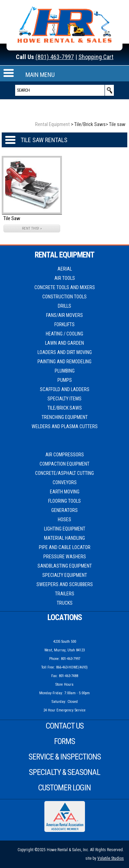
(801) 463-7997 (55, 57)
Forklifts (64, 324)
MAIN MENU (40, 75)
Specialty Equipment (65, 575)
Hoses (64, 519)
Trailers (65, 594)
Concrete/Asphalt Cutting (64, 473)
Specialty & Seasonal (64, 772)
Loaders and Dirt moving (65, 352)
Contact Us (65, 726)
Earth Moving (65, 492)
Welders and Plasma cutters (65, 426)
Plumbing (65, 371)
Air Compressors (65, 455)
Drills (64, 306)
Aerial (65, 269)
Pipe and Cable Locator (65, 547)
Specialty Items (64, 399)
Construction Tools (64, 297)
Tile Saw (12, 218)
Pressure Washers (65, 557)
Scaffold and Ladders (65, 389)
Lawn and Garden (64, 343)
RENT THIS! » (32, 229)
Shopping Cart (96, 57)
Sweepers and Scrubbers (65, 584)
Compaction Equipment (64, 464)
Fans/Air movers (64, 315)
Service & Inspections (65, 757)
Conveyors (65, 482)
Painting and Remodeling (64, 362)
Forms (64, 741)
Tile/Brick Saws (65, 408)
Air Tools (65, 278)
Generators (64, 510)
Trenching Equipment (65, 417)
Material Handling (64, 538)
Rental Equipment (52, 124)
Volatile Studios (111, 858)
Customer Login (64, 788)
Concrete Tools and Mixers (65, 287)
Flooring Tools (64, 501)
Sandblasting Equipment (65, 566)
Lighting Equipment (65, 529)
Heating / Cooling (64, 334)
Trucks (65, 603)
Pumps (65, 380)
